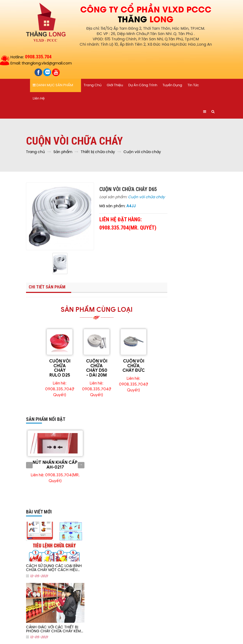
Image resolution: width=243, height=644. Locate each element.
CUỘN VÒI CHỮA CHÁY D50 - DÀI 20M (97, 368)
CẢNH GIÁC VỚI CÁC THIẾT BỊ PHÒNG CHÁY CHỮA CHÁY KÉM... (55, 629)
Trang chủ (93, 85)
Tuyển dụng (172, 85)
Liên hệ (39, 99)
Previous (29, 465)
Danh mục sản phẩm (53, 85)
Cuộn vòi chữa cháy (146, 197)
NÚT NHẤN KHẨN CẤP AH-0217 (55, 465)
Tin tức (193, 85)
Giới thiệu (115, 85)
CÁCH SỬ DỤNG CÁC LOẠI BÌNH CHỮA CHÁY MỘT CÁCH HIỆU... (54, 568)
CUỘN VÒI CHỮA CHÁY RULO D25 (60, 368)
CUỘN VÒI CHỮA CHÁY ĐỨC (134, 366)
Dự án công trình (143, 85)
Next (81, 465)
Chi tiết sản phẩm (47, 287)
